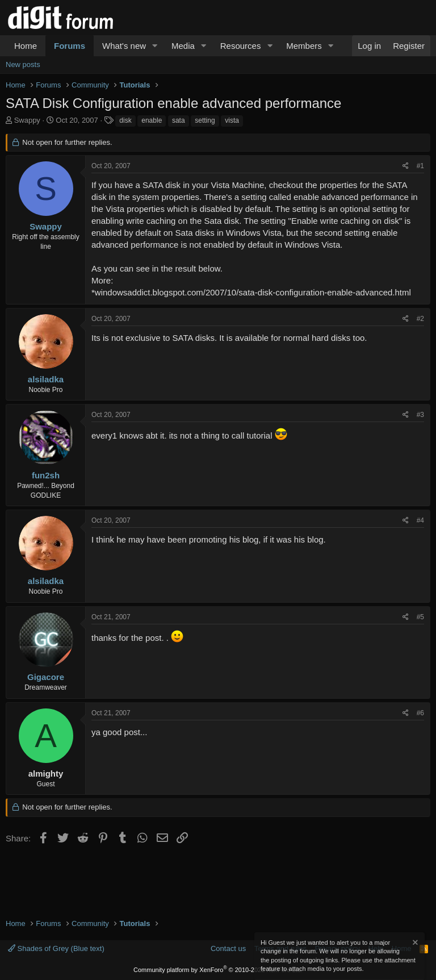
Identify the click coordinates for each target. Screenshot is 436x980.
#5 (420, 617)
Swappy (27, 120)
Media (183, 46)
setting (205, 120)
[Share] (406, 166)
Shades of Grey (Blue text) (56, 948)
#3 (420, 415)
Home (26, 46)
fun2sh (46, 475)
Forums (70, 46)
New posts (23, 64)
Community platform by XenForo (218, 970)
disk (125, 120)
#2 (420, 319)
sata (179, 120)
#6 (420, 713)
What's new (124, 46)
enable (152, 120)
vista (232, 120)
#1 (420, 166)
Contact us (228, 948)
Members (304, 46)
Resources (241, 46)
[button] (155, 46)
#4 (420, 520)
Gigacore (46, 677)
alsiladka (46, 379)
